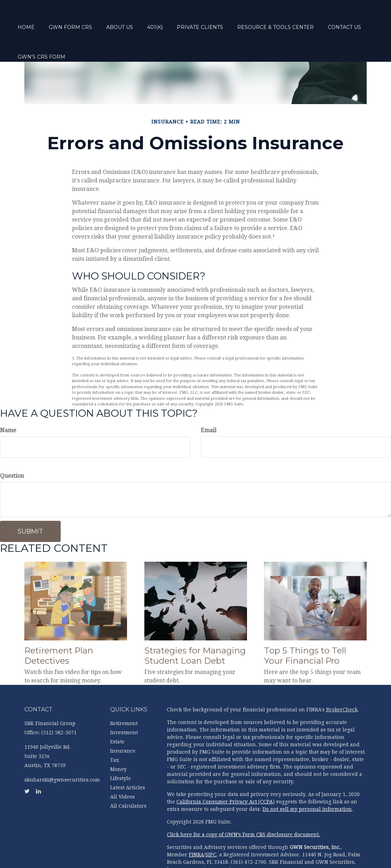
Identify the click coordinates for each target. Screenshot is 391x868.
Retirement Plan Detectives (59, 629)
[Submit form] (30, 505)
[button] (87, 18)
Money (118, 743)
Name (8, 404)
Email (209, 404)
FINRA (196, 828)
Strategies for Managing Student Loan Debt (195, 629)
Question (12, 449)
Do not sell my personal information (307, 783)
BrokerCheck (342, 683)
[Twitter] (7, 297)
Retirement (124, 697)
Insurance (123, 724)
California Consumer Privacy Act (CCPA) (225, 775)
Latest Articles (128, 761)
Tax (115, 734)
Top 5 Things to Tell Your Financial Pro (305, 629)
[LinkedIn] (7, 311)
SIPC (211, 828)
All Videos (122, 770)
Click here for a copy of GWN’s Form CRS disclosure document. (243, 808)
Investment (124, 706)
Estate (117, 715)
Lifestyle (121, 752)
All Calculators (128, 779)
